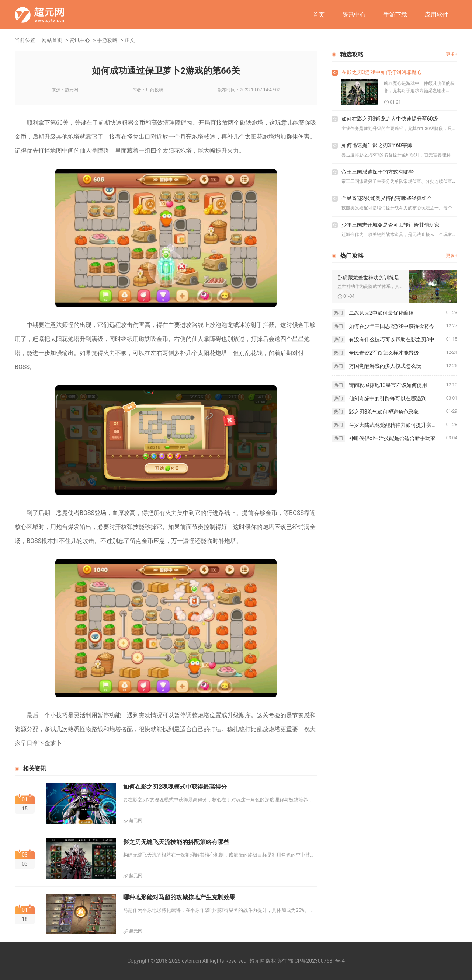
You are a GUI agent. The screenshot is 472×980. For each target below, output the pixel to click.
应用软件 (437, 15)
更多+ (452, 54)
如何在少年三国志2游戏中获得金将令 (392, 326)
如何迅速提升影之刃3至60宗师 (377, 145)
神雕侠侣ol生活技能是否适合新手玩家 (392, 438)
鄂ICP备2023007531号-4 (316, 961)
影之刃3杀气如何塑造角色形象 (384, 412)
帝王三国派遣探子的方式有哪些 (378, 172)
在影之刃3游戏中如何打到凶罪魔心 (382, 72)
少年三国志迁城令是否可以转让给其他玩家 (391, 225)
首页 (319, 15)
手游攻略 (107, 40)
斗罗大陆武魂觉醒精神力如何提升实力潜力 (398, 425)
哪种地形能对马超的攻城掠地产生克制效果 (179, 897)
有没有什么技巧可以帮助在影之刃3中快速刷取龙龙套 (398, 339)
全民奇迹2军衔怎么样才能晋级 (384, 353)
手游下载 (395, 15)
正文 (130, 40)
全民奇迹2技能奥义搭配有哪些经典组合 (387, 198)
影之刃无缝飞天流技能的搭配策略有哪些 (176, 842)
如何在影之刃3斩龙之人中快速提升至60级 (390, 119)
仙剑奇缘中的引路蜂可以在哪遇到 (388, 398)
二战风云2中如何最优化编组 (381, 313)
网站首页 (52, 40)
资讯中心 (354, 15)
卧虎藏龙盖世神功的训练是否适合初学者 (371, 278)
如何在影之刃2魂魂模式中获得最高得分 (175, 787)
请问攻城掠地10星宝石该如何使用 (388, 385)
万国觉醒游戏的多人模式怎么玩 (385, 366)
